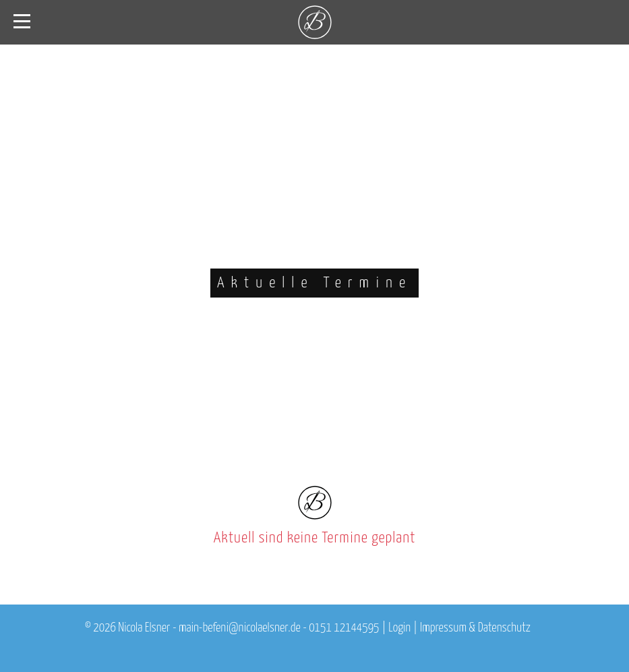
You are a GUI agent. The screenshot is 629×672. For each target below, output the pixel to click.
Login (399, 628)
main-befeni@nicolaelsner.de (240, 628)
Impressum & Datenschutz (475, 628)
